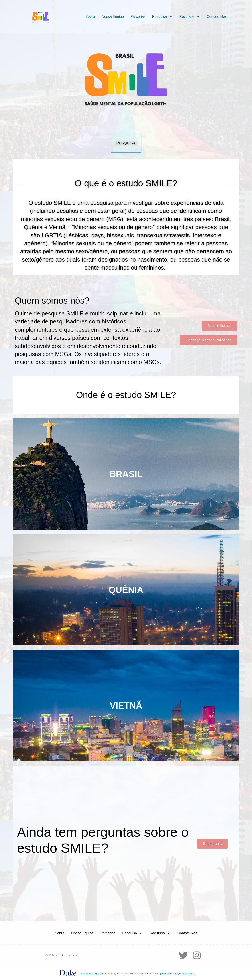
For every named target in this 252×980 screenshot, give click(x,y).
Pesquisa (163, 17)
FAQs (175, 974)
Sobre (90, 17)
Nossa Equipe (113, 17)
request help (188, 974)
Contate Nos (217, 17)
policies (164, 974)
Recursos (190, 17)
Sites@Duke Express (91, 974)
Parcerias (138, 17)
